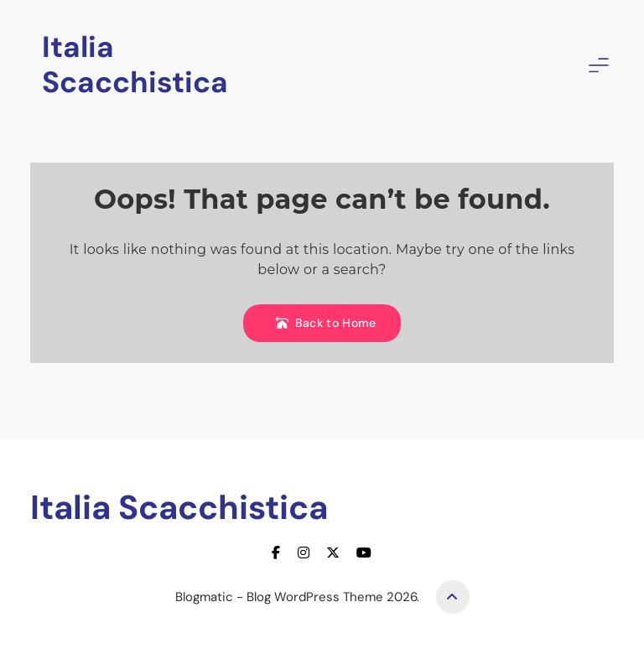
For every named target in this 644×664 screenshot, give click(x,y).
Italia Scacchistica (135, 65)
